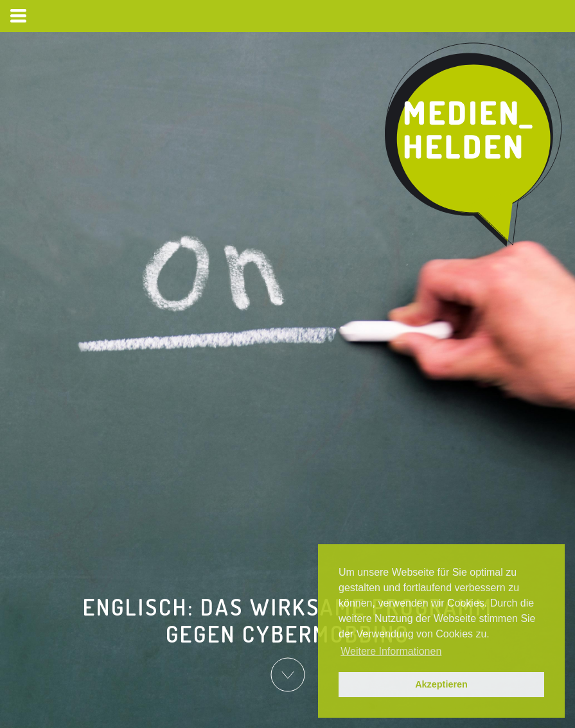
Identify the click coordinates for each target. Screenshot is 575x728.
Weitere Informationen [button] (391, 651)
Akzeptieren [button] (441, 684)
